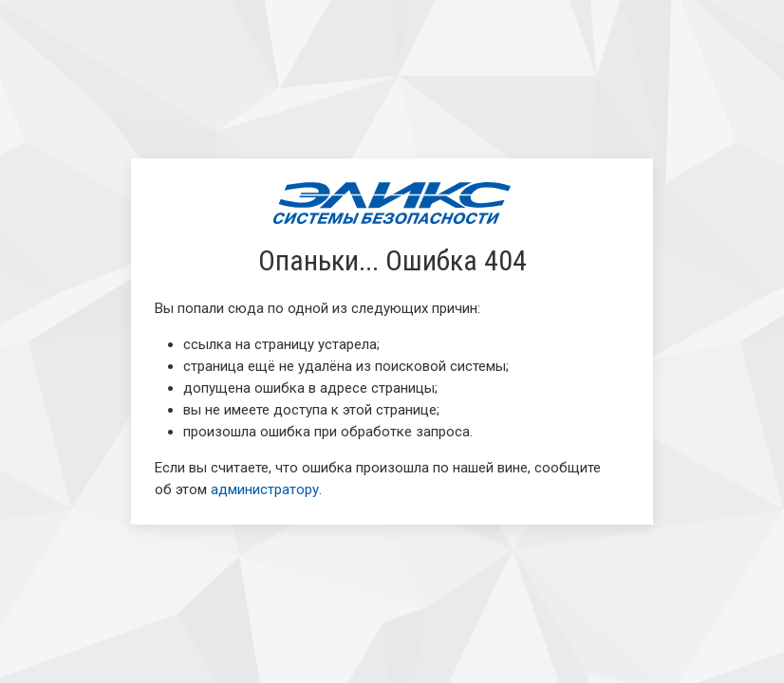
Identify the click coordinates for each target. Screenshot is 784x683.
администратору (265, 489)
